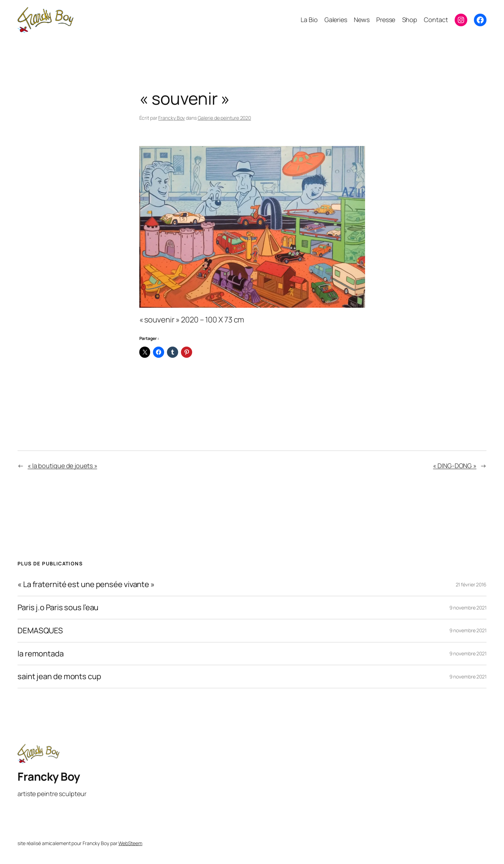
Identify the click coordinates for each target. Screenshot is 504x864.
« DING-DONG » (455, 466)
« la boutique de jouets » (62, 466)
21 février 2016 (471, 584)
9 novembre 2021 (468, 608)
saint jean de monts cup (59, 677)
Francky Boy (171, 118)
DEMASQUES (40, 631)
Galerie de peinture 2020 (225, 118)
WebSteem (130, 843)
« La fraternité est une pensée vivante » (86, 584)
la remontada (41, 654)
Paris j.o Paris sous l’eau (58, 608)
